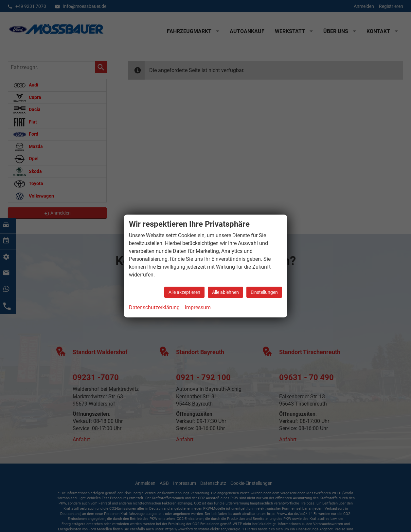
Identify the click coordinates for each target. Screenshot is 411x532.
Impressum (198, 307)
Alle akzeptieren (184, 292)
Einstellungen (264, 292)
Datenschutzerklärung (154, 307)
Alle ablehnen (225, 292)
